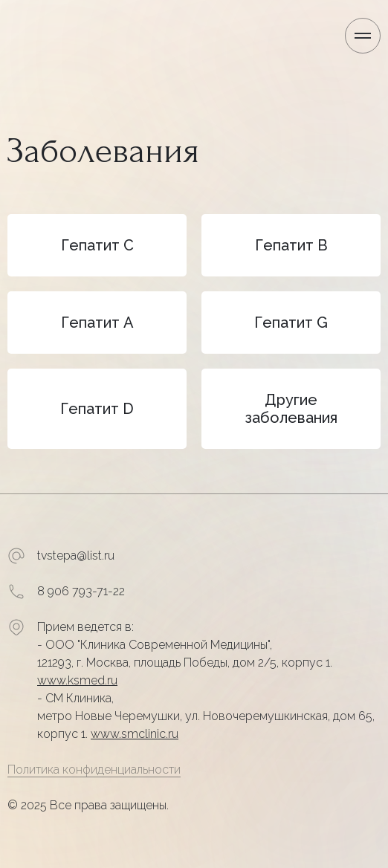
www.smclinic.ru (135, 734)
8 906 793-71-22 (81, 591)
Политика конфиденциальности (94, 770)
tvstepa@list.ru (76, 556)
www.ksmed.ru (77, 680)
